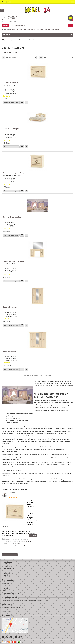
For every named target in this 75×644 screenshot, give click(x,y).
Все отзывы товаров (10, 555)
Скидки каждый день (9, 586)
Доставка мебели (8, 568)
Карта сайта (6, 576)
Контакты (5, 583)
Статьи (4, 591)
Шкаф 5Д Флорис (10, 351)
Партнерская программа (10, 593)
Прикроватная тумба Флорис (14, 173)
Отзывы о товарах (8, 30)
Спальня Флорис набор (12, 217)
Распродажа (42, 30)
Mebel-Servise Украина (22, 546)
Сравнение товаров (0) (9, 52)
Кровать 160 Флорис (11, 129)
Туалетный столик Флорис (13, 261)
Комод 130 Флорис (10, 83)
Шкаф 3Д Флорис (10, 307)
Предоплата (6, 571)
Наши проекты (54, 30)
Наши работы (30, 30)
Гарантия (5, 588)
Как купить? (6, 566)
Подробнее (33, 536)
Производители (7, 573)
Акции (20, 30)
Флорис (28, 541)
